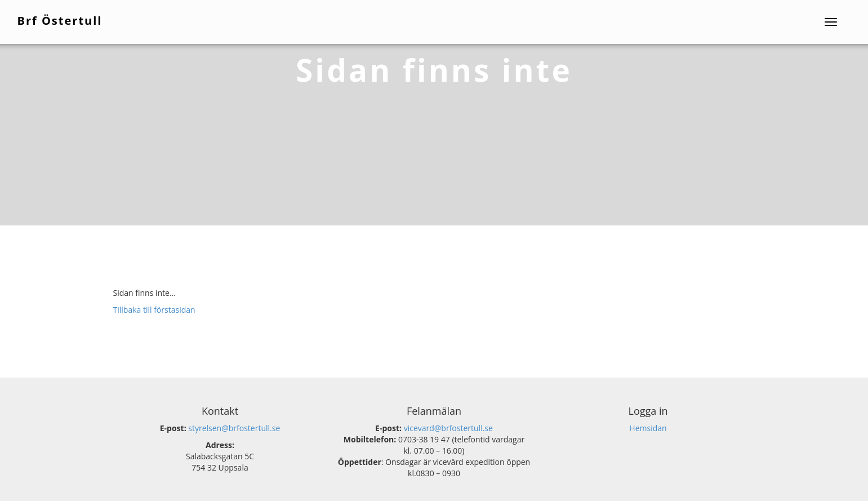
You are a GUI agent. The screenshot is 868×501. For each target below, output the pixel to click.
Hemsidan (648, 428)
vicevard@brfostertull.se (448, 428)
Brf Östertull (61, 20)
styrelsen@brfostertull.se (234, 428)
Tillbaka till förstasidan (154, 310)
